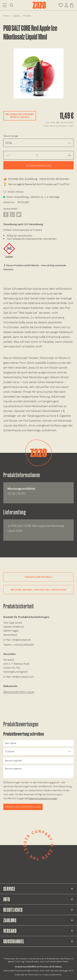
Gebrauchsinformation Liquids (19, 692)
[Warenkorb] (72, 5)
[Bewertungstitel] (38, 761)
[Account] (66, 5)
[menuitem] (5, 5)
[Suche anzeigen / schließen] (11, 5)
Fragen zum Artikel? (39, 577)
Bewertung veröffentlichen (23, 807)
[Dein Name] (38, 743)
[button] (5, 5)
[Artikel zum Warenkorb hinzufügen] (38, 165)
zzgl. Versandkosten (65, 122)
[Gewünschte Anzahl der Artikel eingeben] (37, 155)
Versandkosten (32, 961)
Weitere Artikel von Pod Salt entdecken (38, 590)
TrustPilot (64, 184)
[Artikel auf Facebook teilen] (6, 214)
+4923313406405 (23, 645)
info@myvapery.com (23, 677)
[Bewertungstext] (38, 772)
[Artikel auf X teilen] (19, 214)
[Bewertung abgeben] (38, 752)
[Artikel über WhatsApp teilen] (12, 214)
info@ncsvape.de (21, 640)
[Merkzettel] (61, 5)
